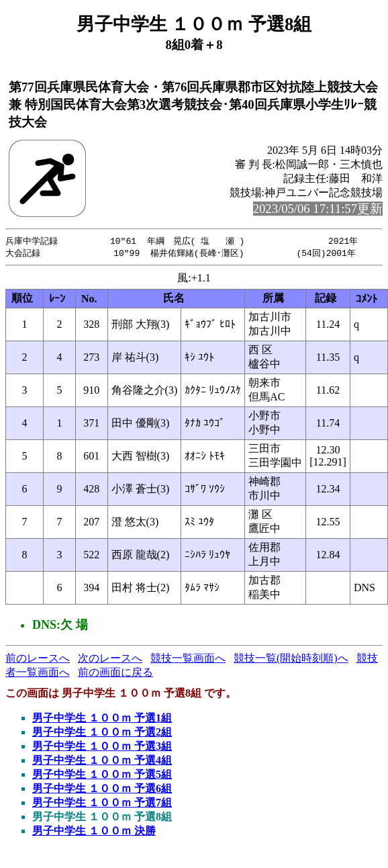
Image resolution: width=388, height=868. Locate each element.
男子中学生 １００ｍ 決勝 (94, 832)
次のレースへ (110, 659)
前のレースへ (38, 659)
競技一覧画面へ (188, 659)
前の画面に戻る (115, 674)
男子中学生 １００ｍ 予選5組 (102, 776)
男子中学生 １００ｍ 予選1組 (102, 719)
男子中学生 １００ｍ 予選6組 (102, 790)
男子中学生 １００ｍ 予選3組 (102, 747)
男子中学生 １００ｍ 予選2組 (102, 733)
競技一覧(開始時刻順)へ (291, 659)
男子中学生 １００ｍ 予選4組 (102, 762)
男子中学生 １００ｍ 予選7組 (102, 804)
